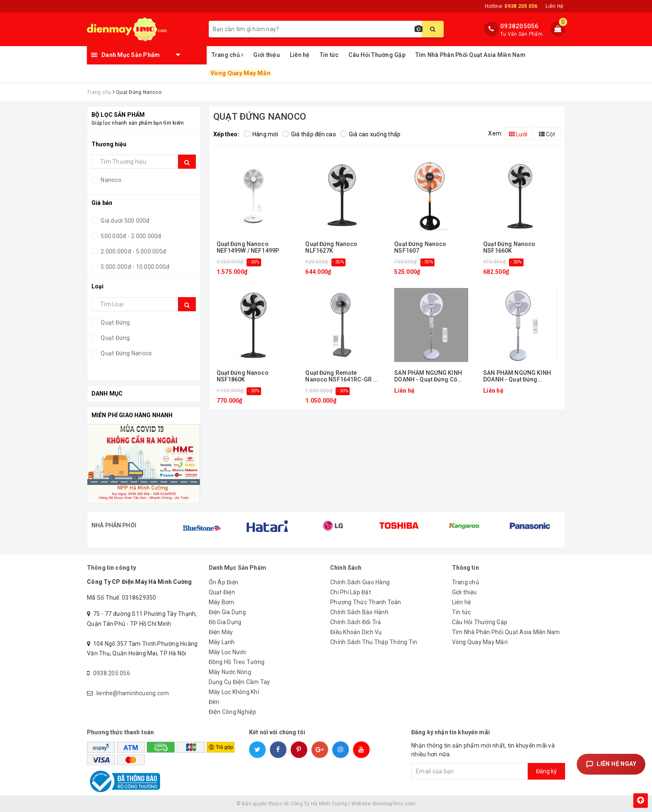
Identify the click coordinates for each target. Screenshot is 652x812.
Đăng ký (546, 771)
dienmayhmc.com (394, 804)
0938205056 (520, 26)
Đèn (214, 702)
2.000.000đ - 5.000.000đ (133, 251)
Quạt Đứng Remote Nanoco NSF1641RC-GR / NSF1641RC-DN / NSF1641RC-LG (340, 376)
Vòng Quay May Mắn (240, 73)
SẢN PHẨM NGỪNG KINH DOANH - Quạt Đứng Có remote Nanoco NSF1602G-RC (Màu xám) (429, 376)
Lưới (518, 134)
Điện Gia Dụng (227, 612)
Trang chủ (228, 55)
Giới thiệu (267, 55)
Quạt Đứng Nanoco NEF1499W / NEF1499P (248, 247)
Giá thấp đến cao (309, 134)
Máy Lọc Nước (228, 652)
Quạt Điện (222, 592)
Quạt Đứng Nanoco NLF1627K (331, 247)
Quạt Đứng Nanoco (126, 353)
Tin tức (329, 55)
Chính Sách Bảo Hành (359, 612)
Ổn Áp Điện (224, 582)
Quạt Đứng (115, 338)
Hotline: (511, 6)
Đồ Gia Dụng (225, 622)
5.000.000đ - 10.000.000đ (134, 267)
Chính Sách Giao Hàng (360, 582)
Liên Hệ (554, 6)
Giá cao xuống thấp (370, 134)
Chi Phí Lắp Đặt (351, 592)
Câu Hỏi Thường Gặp (377, 55)
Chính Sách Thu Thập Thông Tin (374, 642)
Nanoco (110, 180)
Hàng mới (261, 134)
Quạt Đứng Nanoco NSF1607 (420, 247)
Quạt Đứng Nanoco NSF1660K (509, 247)
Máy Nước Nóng (230, 672)
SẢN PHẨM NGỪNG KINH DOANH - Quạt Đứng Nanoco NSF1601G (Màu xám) (517, 376)
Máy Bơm (222, 602)
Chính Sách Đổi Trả (356, 622)
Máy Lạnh (222, 642)
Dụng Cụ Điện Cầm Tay (240, 682)
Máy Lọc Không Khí (234, 692)
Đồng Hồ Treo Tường (237, 662)
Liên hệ (300, 55)
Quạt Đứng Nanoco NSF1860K (243, 376)
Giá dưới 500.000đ (125, 221)
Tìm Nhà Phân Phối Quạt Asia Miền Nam (470, 55)
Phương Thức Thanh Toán (366, 602)
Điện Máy (221, 632)
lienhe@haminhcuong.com (133, 693)
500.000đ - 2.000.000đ (130, 236)
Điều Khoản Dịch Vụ (356, 632)
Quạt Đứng (115, 322)
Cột (547, 134)
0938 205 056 (112, 673)
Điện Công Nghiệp (233, 712)
